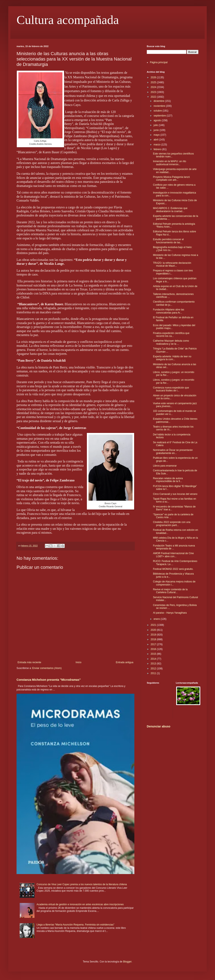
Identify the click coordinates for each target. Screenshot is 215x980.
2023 (154, 92)
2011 (154, 673)
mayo (157, 135)
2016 (154, 649)
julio (156, 125)
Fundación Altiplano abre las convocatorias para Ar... (169, 311)
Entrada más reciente (29, 662)
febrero (158, 149)
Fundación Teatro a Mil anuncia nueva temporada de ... (174, 547)
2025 (154, 82)
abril (156, 140)
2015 (154, 654)
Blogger (127, 962)
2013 (154, 664)
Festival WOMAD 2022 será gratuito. (173, 569)
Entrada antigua (125, 662)
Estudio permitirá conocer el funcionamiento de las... (168, 241)
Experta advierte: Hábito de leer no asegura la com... (172, 358)
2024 (154, 87)
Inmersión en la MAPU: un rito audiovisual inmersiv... (170, 163)
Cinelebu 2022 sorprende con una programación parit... (172, 524)
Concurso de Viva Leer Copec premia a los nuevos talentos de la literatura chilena (82, 884)
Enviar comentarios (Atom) (47, 668)
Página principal (159, 62)
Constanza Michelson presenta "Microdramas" (49, 680)
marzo (157, 145)
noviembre (160, 106)
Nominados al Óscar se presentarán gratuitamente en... (173, 451)
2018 (154, 639)
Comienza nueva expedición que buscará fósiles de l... (171, 389)
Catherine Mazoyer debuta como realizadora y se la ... (171, 342)
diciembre (159, 101)
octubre (158, 111)
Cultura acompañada (68, 20)
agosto (158, 120)
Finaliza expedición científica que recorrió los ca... (171, 335)
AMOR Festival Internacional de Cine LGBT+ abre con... (173, 555)
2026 (154, 77)
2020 (154, 630)
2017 (154, 644)
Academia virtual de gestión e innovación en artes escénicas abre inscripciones (80, 904)
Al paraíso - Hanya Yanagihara (170, 613)
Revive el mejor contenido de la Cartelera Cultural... (170, 591)
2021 (154, 625)
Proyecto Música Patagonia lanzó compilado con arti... (171, 178)
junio (157, 130)
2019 (154, 635)
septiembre (160, 116)
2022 (154, 97)
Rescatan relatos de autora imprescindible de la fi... (168, 480)
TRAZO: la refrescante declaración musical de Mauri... (172, 264)
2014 (154, 659)
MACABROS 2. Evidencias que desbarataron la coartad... (170, 210)
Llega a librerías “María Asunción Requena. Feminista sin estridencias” (75, 925)
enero (157, 619)
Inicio (79, 662)
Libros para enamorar (165, 466)
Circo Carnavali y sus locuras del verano (175, 494)
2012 (154, 669)
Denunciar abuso (159, 726)
